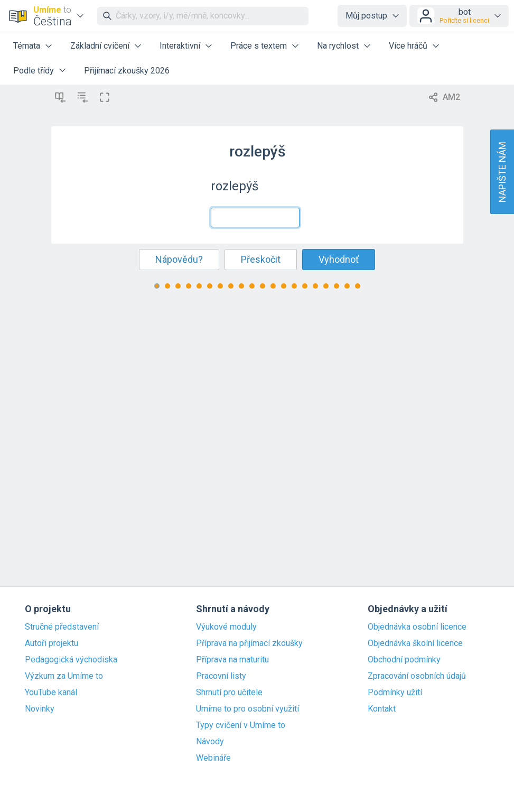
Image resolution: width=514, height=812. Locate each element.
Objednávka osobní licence (417, 627)
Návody (210, 742)
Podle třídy (34, 71)
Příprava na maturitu (232, 660)
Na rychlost (338, 46)
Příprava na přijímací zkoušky (249, 643)
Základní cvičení (100, 46)
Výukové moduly (226, 627)
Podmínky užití (395, 693)
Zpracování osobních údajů (417, 676)
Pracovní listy (221, 676)
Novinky (40, 709)
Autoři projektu (52, 643)
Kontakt (382, 709)
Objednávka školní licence (415, 643)
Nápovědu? (179, 259)
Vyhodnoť (339, 259)
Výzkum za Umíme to (64, 676)
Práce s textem (259, 46)
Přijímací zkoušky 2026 (127, 71)
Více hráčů (408, 46)
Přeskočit (261, 259)
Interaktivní (180, 46)
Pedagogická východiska (71, 660)
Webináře (213, 758)
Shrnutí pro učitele (229, 693)
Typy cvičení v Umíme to (241, 725)
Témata (27, 46)
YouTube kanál (51, 693)
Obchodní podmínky (404, 660)
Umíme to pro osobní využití (247, 709)
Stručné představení (62, 627)
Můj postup (366, 16)
